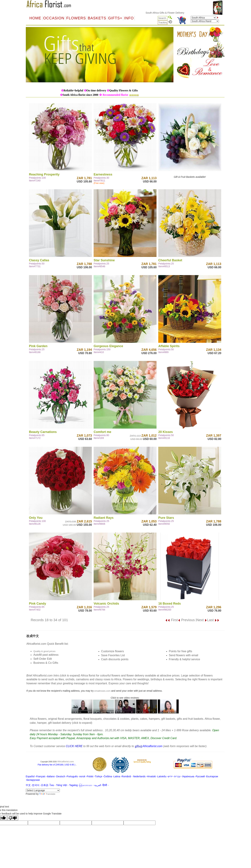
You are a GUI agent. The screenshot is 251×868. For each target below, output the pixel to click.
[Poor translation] (13, 818)
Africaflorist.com (65, 762)
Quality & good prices (44, 651)
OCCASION (54, 18)
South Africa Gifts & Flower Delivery (172, 13)
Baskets (97, 18)
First (171, 620)
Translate (47, 794)
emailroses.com (102, 691)
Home (35, 18)
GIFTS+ (115, 18)
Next (202, 620)
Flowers (76, 18)
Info (129, 18)
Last (213, 620)
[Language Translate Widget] (43, 790)
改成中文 (33, 636)
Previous (186, 620)
